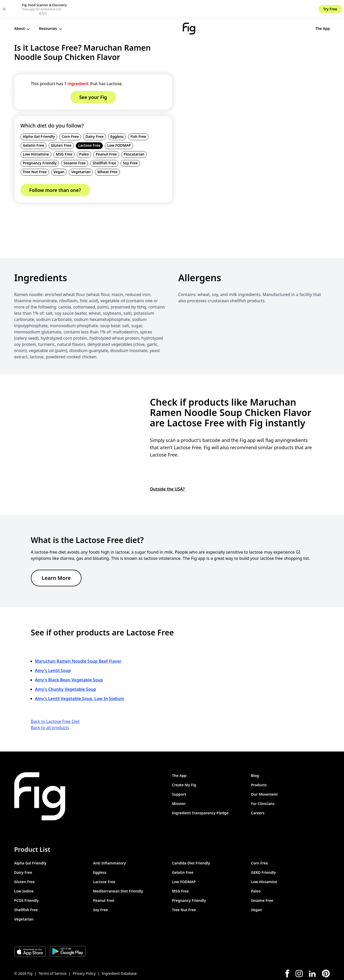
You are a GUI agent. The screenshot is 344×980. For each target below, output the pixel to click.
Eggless (117, 118)
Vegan (59, 154)
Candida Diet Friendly (191, 845)
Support (179, 776)
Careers (258, 794)
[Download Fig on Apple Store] (30, 933)
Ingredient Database (119, 955)
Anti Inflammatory (110, 845)
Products (259, 766)
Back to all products (50, 709)
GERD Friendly (264, 854)
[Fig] (168, 10)
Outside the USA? (167, 471)
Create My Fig (184, 766)
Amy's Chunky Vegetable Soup (66, 671)
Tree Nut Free (35, 154)
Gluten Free (61, 127)
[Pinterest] (326, 955)
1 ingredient (76, 65)
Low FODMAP (119, 127)
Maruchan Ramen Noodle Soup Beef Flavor (78, 643)
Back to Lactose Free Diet (55, 703)
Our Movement (264, 776)
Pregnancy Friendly (40, 145)
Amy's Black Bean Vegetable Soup (69, 661)
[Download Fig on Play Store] (68, 933)
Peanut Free (106, 136)
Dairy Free (95, 118)
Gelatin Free (33, 127)
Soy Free (130, 145)
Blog (255, 757)
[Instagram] (299, 955)
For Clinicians (263, 785)
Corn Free (70, 118)
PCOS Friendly (27, 882)
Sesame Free (75, 145)
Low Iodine (24, 873)
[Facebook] (287, 955)
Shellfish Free (104, 145)
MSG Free (64, 136)
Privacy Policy (84, 955)
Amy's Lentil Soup (53, 652)
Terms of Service (53, 955)
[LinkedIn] (312, 955)
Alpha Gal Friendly (39, 118)
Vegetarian (81, 154)
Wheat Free (107, 154)
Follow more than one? (55, 172)
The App (280, 10)
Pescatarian (134, 136)
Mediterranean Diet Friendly (118, 873)
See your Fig (313, 10)
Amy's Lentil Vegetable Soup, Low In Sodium (80, 680)
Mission (179, 785)
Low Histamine (36, 136)
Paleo (84, 136)
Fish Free (138, 118)
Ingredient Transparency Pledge (200, 794)
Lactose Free (89, 127)
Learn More (56, 559)
